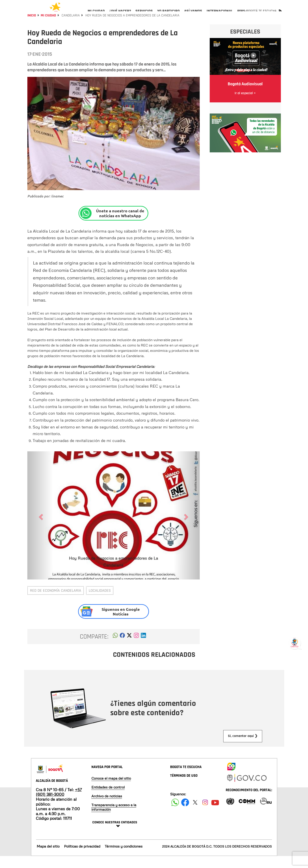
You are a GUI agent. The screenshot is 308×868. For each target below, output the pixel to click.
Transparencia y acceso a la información (114, 819)
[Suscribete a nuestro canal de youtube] (215, 814)
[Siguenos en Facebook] (175, 814)
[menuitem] (96, 15)
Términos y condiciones (124, 858)
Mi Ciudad (48, 27)
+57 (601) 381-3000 (59, 804)
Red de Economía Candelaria (56, 602)
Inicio (32, 27)
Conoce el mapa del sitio (111, 790)
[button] (115, 648)
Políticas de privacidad (82, 858)
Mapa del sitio (48, 858)
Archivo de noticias (107, 808)
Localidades (100, 602)
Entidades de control (108, 799)
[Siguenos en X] (195, 814)
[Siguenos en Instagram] (205, 814)
